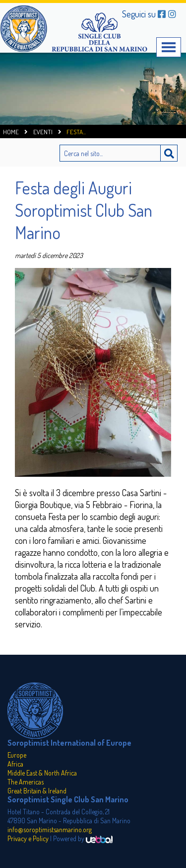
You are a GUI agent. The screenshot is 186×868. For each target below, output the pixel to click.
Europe (17, 755)
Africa (15, 764)
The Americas (26, 782)
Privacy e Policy (28, 838)
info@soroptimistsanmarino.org (50, 829)
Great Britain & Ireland (37, 791)
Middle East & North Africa (42, 773)
